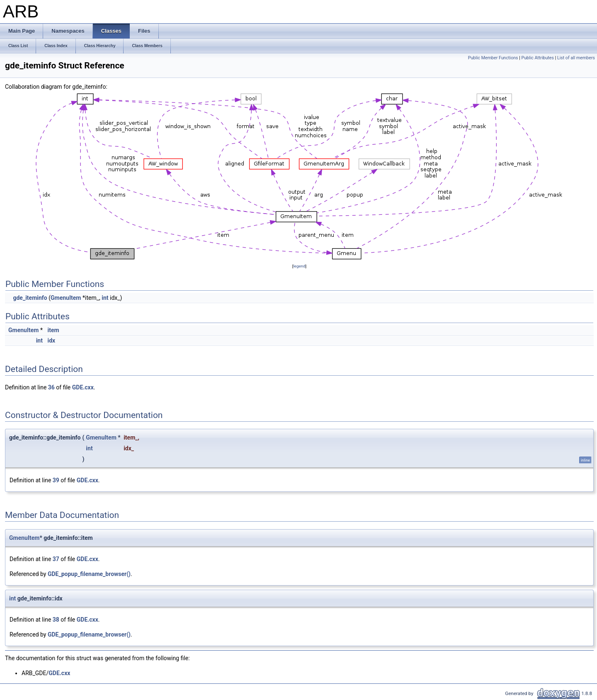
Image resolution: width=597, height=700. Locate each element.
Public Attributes (538, 58)
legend (299, 266)
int (105, 298)
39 (56, 480)
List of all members (576, 58)
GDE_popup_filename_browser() (89, 574)
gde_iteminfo (30, 298)
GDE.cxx (83, 387)
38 (56, 620)
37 (56, 559)
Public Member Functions (493, 58)
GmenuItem (66, 298)
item (53, 330)
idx (51, 340)
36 (51, 387)
